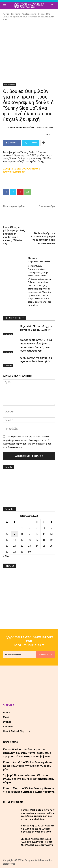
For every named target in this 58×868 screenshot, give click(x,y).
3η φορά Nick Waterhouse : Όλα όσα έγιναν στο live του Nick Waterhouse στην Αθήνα (29, 779)
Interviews (16, 14)
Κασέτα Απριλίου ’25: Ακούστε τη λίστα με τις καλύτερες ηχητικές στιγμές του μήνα (27, 766)
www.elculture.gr (14, 172)
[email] (20, 654)
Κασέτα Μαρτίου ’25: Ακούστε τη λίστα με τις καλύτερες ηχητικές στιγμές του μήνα (29, 790)
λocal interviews (29, 14)
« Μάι (6, 556)
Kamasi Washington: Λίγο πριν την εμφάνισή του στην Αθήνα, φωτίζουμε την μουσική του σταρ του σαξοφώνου (27, 753)
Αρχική (6, 14)
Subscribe (45, 655)
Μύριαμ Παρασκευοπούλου (22, 127)
